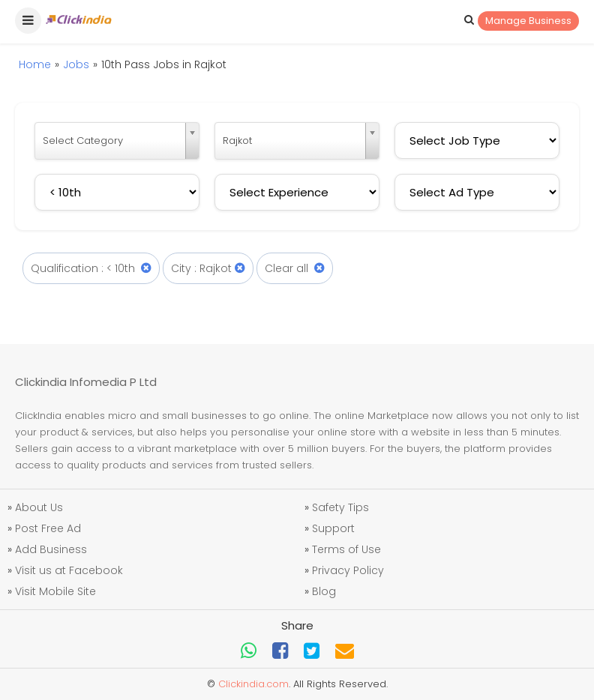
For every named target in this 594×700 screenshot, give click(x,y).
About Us (39, 507)
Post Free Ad (48, 528)
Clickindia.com (253, 684)
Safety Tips (340, 507)
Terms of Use (346, 549)
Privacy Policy (348, 570)
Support (333, 528)
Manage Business (528, 21)
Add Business (51, 549)
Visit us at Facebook (69, 570)
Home (35, 64)
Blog (324, 591)
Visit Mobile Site (55, 591)
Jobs (76, 64)
